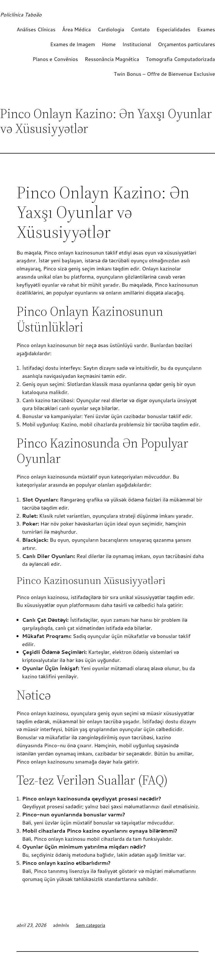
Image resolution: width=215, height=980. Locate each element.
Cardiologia (111, 29)
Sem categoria (91, 925)
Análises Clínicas (36, 29)
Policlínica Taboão (21, 15)
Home (109, 44)
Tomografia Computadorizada (180, 59)
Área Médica (77, 29)
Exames (206, 29)
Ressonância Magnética (112, 59)
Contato (140, 29)
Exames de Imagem (73, 44)
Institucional (137, 44)
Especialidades (174, 29)
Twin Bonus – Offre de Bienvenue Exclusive (164, 74)
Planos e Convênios (55, 59)
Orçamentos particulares (186, 44)
